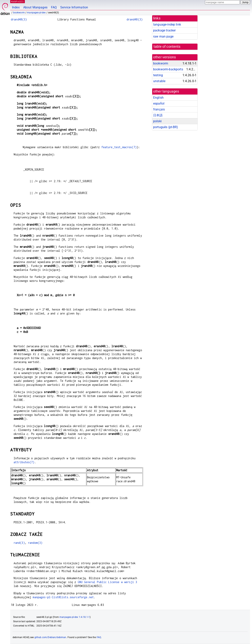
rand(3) (19, 543)
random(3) (35, 543)
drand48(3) (19, 19)
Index (16, 7)
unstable (159, 81)
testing (158, 75)
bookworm (19, 13)
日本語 (158, 115)
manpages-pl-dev (36, 13)
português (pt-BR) (166, 127)
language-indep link (167, 24)
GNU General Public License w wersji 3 (107, 582)
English (158, 98)
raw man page (163, 36)
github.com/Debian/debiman (50, 637)
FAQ (54, 7)
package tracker (164, 30)
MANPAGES (18, 1)
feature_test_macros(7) (119, 147)
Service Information (74, 7)
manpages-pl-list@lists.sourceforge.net (63, 597)
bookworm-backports (168, 69)
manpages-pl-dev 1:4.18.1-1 (75, 617)
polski (157, 121)
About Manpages (35, 7)
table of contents (167, 47)
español (159, 103)
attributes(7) (24, 462)
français (159, 109)
